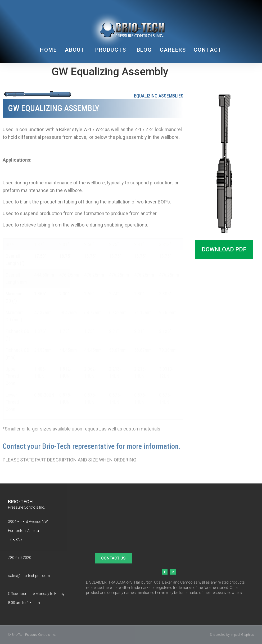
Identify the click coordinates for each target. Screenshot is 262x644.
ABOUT (76, 50)
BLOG (144, 50)
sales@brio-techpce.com (29, 576)
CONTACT (208, 50)
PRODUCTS (112, 50)
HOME (48, 50)
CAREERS (173, 50)
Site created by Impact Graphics (232, 635)
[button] (224, 250)
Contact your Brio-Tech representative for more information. (92, 446)
